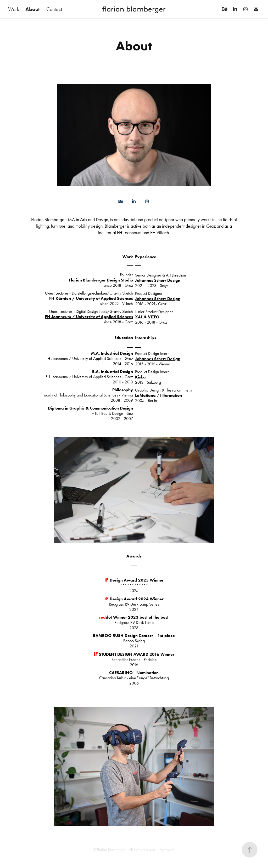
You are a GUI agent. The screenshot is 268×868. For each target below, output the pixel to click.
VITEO (154, 317)
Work (14, 9)
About (33, 9)
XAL (139, 317)
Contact (54, 9)
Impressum (166, 850)
